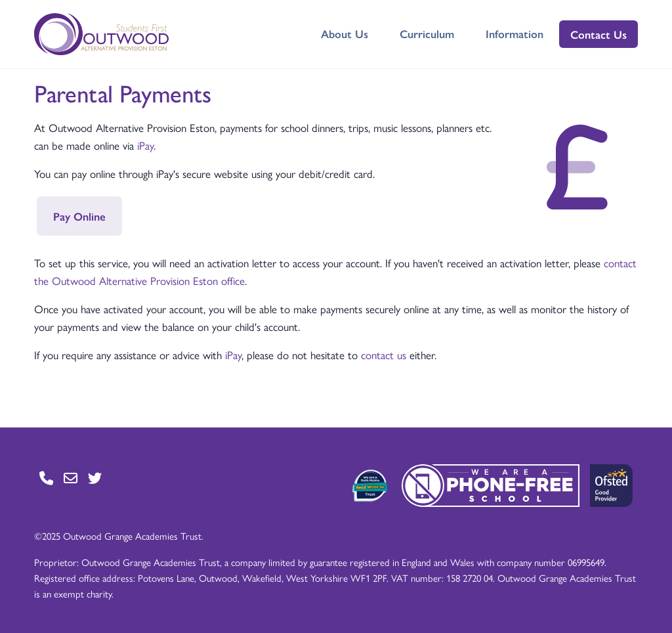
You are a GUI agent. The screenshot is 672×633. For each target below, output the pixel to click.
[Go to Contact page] (46, 478)
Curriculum (427, 33)
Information (514, 33)
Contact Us (598, 34)
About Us (345, 33)
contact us (384, 355)
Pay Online (79, 216)
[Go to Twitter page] (95, 478)
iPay (145, 145)
